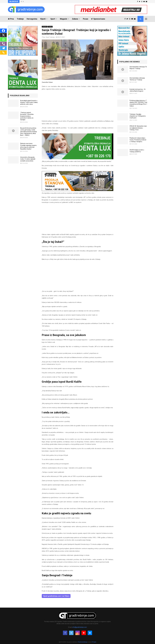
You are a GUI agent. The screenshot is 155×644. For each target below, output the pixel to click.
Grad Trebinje (50, 37)
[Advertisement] (78, 106)
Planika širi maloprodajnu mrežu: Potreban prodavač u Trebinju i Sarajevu (138, 140)
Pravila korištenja (83, 642)
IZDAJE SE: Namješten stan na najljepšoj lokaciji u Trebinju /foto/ (138, 128)
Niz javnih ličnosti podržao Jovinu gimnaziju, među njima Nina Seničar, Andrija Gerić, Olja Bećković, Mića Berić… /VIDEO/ (28, 132)
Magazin (64, 19)
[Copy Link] (3, 53)
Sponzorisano (98, 19)
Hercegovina (32, 19)
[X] (3, 35)
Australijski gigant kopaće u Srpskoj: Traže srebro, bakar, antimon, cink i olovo (29, 102)
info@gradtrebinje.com (80, 627)
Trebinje (20, 19)
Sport (53, 19)
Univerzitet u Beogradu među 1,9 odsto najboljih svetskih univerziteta (28, 159)
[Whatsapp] (3, 39)
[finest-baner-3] (78, 191)
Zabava (75, 19)
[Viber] (3, 44)
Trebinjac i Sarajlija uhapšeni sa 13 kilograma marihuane (138, 116)
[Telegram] (3, 48)
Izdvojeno (45, 27)
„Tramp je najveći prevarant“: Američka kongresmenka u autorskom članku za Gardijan (27, 116)
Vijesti (43, 19)
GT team (94, 642)
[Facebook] (3, 31)
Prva (11, 19)
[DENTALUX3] (78, 159)
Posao (86, 19)
